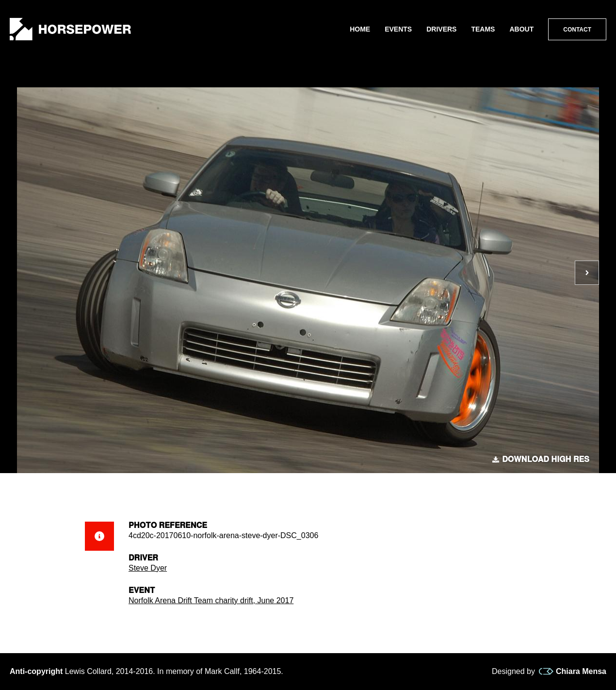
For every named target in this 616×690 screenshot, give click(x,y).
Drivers (441, 29)
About (521, 29)
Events (398, 29)
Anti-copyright (36, 671)
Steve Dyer (148, 568)
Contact (577, 30)
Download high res (541, 460)
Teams (483, 29)
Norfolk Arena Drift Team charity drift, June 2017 (211, 600)
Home (360, 29)
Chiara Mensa (573, 672)
